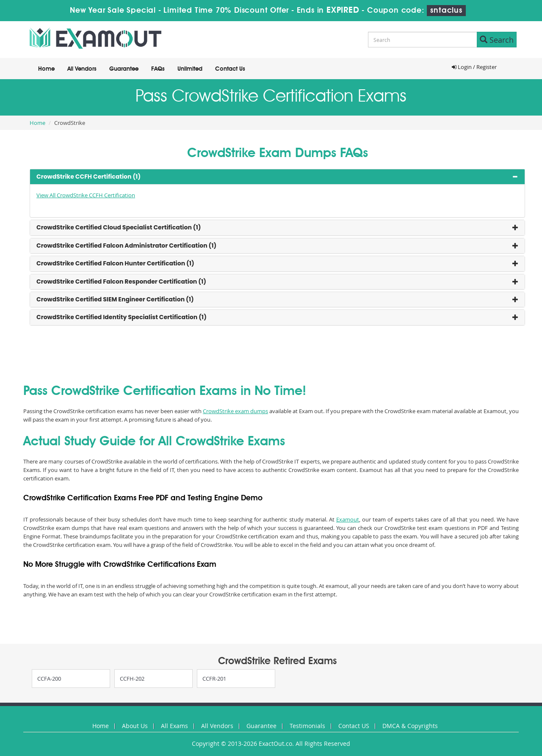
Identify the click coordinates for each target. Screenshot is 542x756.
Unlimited (190, 69)
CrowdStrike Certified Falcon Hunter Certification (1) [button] (115, 263)
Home (46, 69)
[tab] (277, 177)
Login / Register (474, 67)
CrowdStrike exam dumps (235, 411)
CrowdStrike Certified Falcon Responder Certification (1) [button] (121, 281)
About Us (135, 726)
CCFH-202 (132, 679)
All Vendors (82, 69)
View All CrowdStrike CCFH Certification (86, 195)
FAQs (158, 69)
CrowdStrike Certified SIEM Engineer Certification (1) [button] (115, 299)
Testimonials (307, 726)
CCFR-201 (214, 679)
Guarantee (124, 69)
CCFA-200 (49, 679)
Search (497, 40)
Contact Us (230, 69)
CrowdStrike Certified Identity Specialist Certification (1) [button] (122, 317)
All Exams (174, 726)
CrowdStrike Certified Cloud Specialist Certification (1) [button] (119, 227)
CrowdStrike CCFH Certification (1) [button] (88, 177)
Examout (348, 519)
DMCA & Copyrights (410, 726)
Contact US (354, 726)
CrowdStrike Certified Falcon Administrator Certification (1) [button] (126, 246)
